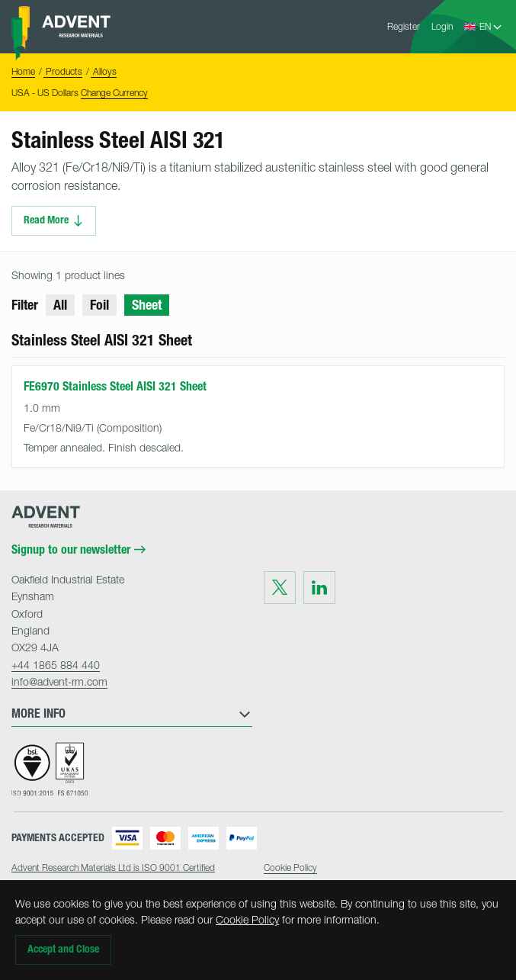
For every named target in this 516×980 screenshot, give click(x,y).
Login (442, 26)
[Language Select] (491, 27)
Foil (99, 305)
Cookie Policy (247, 919)
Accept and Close (63, 949)
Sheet (147, 305)
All (60, 305)
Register (404, 26)
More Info (132, 714)
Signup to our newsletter (79, 550)
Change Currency (114, 93)
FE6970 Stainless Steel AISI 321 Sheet (115, 386)
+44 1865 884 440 (56, 665)
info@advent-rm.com (59, 681)
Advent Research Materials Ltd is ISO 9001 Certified (113, 868)
